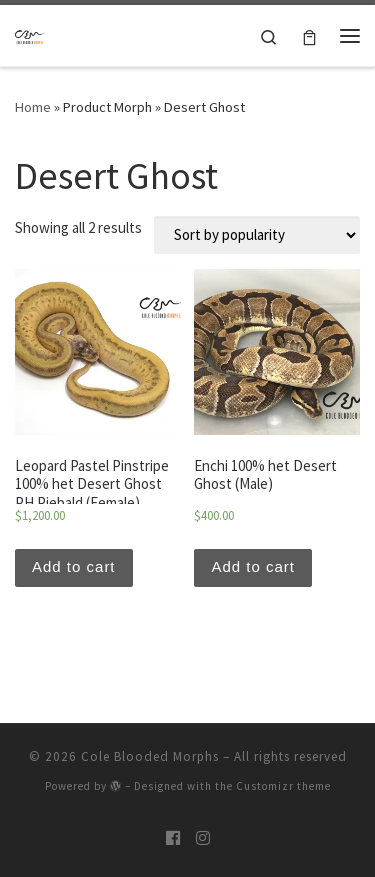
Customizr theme (283, 786)
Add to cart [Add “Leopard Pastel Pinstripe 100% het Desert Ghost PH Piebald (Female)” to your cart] (74, 566)
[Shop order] (257, 235)
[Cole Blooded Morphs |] (30, 35)
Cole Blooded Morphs (150, 756)
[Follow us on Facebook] (173, 838)
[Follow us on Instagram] (203, 838)
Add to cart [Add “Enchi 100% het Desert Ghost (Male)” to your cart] (253, 566)
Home (33, 107)
